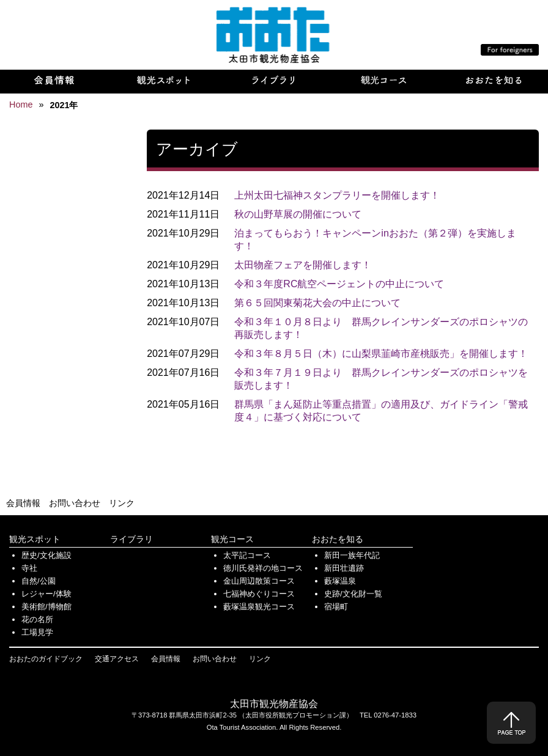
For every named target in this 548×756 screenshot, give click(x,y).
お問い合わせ (75, 503)
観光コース (232, 539)
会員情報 (23, 503)
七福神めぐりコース (259, 594)
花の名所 (37, 619)
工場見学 (37, 632)
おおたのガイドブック (46, 659)
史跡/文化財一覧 (353, 594)
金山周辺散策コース (259, 581)
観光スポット (35, 539)
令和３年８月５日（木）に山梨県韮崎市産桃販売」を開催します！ (381, 354)
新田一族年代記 (352, 555)
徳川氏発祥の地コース (263, 568)
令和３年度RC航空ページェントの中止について (339, 284)
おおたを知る (338, 539)
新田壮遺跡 (344, 568)
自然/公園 (39, 581)
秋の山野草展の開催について (298, 214)
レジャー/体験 (46, 594)
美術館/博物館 (46, 607)
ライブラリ (131, 539)
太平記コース (247, 555)
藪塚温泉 (340, 581)
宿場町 (336, 607)
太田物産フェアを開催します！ (303, 265)
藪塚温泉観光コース (259, 607)
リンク (122, 503)
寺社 (29, 568)
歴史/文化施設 (46, 555)
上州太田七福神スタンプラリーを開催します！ (337, 195)
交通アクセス (117, 659)
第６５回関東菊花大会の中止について (317, 303)
